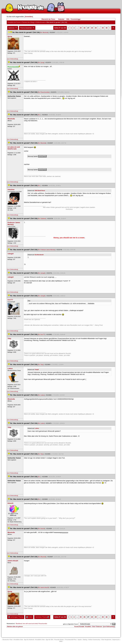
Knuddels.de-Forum (14, 22)
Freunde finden (59, 640)
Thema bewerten (27, 28)
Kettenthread (40, 22)
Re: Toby (41, 365)
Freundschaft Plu (71, 640)
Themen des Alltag (28, 22)
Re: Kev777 (42, 334)
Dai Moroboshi (39, 255)
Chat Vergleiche (106, 640)
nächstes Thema (42, 617)
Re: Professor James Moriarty (47, 250)
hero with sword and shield (30, 624)
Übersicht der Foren (48, 19)
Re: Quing (41, 62)
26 (84, 28)
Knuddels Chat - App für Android (24, 640)
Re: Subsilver (42, 219)
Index (29, 617)
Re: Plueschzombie (44, 92)
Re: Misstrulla (44, 32)
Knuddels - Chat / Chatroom (94, 627)
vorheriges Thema (16, 617)
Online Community (94, 640)
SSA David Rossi (40, 191)
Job (61, 641)
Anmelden (29, 17)
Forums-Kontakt (79, 627)
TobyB (37, 370)
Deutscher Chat (7, 640)
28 (92, 28)
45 (103, 28)
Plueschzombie (43, 624)
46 (107, 28)
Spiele (80, 640)
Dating (85, 640)
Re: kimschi (42, 529)
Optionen (13, 28)
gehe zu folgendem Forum (70, 624)
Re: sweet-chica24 (43, 587)
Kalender (61, 19)
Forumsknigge (76, 19)
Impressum (116, 640)
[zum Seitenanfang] (13, 59)
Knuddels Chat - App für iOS (44, 640)
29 (96, 28)
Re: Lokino (41, 395)
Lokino (37, 428)
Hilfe (68, 19)
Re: (39, 115)
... (77, 28)
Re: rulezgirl (42, 273)
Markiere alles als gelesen (15, 627)
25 (81, 28)
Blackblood (19, 624)
